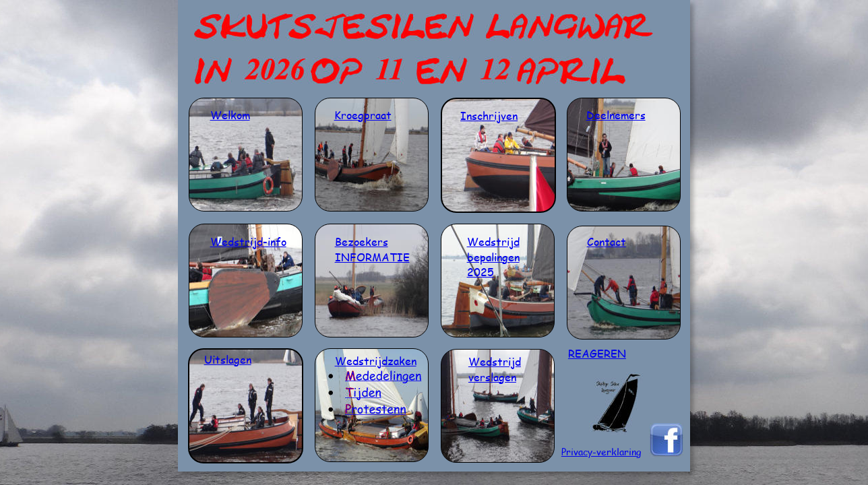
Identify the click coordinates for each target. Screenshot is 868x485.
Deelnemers (616, 115)
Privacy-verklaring (601, 452)
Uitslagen (228, 359)
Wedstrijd (493, 241)
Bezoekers (362, 241)
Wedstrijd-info (248, 241)
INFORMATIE (372, 257)
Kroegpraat (363, 115)
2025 (480, 272)
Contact (607, 241)
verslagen (492, 377)
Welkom (230, 115)
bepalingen (493, 257)
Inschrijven (489, 116)
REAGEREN (597, 353)
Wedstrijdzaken (376, 361)
